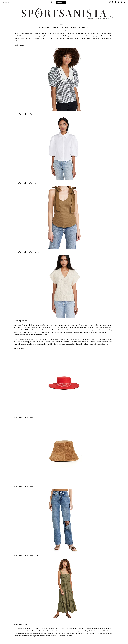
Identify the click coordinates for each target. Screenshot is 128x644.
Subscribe (61, 2)
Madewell (54, 636)
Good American (64, 342)
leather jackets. (55, 328)
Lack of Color (65, 628)
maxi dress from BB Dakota (23, 330)
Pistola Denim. (22, 633)
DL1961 (49, 344)
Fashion (64, 31)
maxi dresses (18, 328)
